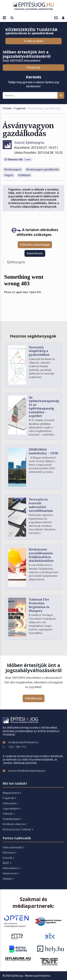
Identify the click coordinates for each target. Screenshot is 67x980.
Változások (10, 803)
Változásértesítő (13, 847)
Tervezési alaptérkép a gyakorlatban (39, 351)
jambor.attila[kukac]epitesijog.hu (27, 771)
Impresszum (11, 873)
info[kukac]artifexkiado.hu (23, 742)
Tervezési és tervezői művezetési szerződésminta (41, 505)
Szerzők (8, 858)
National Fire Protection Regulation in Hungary (39, 605)
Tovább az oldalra (34, 41)
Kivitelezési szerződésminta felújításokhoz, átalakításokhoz (41, 555)
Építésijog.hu (16, 262)
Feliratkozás (33, 67)
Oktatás (8, 879)
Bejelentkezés (35, 253)
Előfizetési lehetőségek (35, 245)
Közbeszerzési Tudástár (18, 829)
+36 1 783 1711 (17, 747)
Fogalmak (20, 108)
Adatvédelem (11, 868)
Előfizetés (9, 853)
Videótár (9, 814)
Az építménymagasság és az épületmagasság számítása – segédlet (44, 407)
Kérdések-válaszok (15, 824)
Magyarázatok (12, 793)
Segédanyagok (12, 819)
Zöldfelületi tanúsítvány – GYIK (44, 451)
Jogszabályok (12, 809)
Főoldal (7, 108)
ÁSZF (7, 863)
